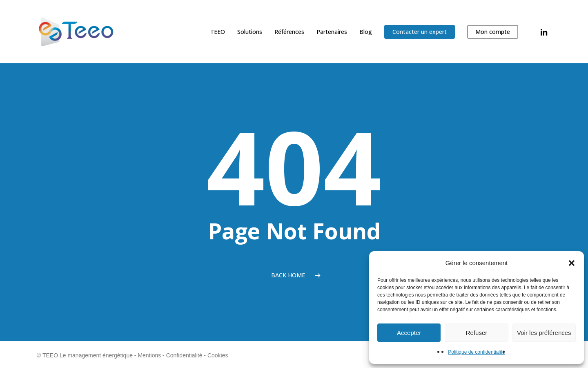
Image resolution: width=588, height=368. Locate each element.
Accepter (409, 333)
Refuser (477, 333)
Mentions (149, 355)
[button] (572, 263)
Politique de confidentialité (476, 352)
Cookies (218, 355)
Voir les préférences (544, 333)
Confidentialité (184, 355)
